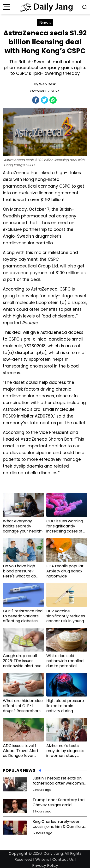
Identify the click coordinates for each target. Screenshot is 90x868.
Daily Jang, (54, 853)
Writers (42, 859)
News (45, 22)
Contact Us (63, 859)
